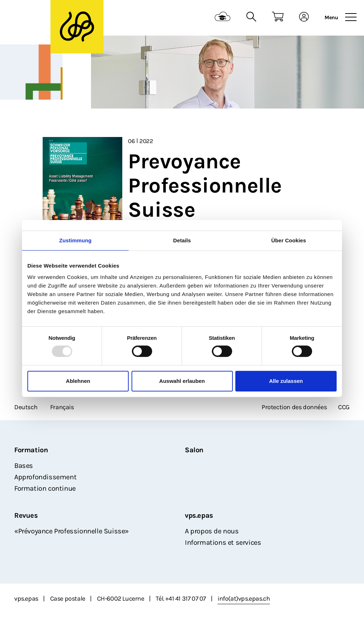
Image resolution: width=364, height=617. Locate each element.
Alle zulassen (286, 381)
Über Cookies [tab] (289, 240)
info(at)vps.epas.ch (244, 598)
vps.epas (199, 515)
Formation (31, 450)
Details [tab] (182, 240)
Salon (194, 450)
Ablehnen (78, 381)
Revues (26, 515)
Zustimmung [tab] (76, 240)
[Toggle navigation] (351, 17)
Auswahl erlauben (182, 381)
